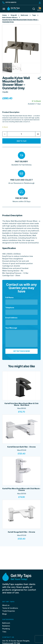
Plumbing (6, 629)
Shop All (14, 15)
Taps (34, 15)
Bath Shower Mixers (10, 17)
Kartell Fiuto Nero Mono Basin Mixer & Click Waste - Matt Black (21, 404)
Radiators (6, 626)
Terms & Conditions (10, 608)
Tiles (4, 632)
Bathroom (24, 15)
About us (6, 605)
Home (4, 15)
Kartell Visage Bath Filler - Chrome (21, 532)
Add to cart (22, 141)
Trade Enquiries (9, 611)
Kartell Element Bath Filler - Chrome (21, 447)
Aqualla (5, 92)
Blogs (5, 614)
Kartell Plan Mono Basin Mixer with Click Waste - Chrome (21, 489)
